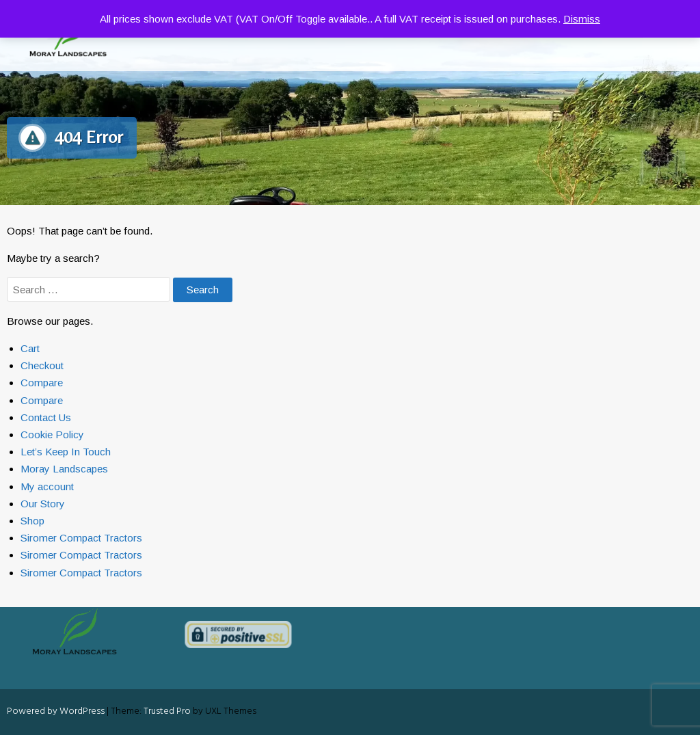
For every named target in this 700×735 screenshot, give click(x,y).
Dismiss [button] (582, 19)
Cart (30, 348)
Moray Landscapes (64, 469)
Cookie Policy (52, 435)
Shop (32, 521)
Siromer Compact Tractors (81, 538)
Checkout (42, 365)
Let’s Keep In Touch (66, 452)
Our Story (43, 504)
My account (47, 486)
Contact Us (46, 417)
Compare (42, 383)
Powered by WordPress (56, 711)
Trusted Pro (167, 711)
